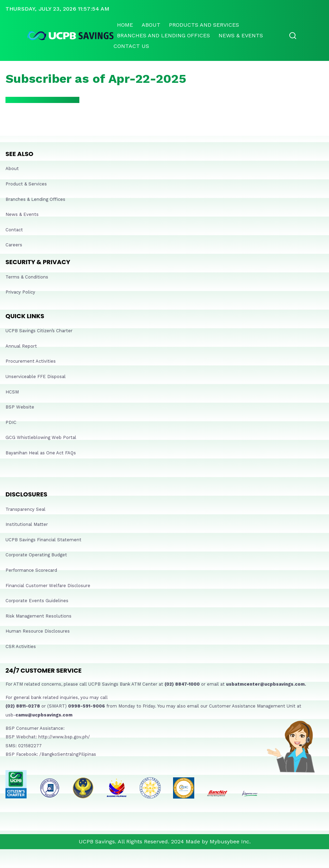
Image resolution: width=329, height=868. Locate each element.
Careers (14, 245)
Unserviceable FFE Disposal (36, 377)
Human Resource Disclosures (38, 631)
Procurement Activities (31, 361)
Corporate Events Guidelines (37, 601)
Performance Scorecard (31, 570)
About (151, 25)
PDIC (11, 422)
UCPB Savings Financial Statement (43, 540)
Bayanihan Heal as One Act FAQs (41, 453)
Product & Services (26, 184)
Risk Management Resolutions (38, 616)
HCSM (12, 392)
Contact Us (131, 46)
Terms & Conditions (27, 277)
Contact (14, 230)
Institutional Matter (27, 524)
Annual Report (21, 346)
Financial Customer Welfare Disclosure (48, 586)
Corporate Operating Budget (36, 555)
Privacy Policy (20, 292)
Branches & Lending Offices (35, 199)
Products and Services (204, 25)
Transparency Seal (25, 509)
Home (125, 25)
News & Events (241, 35)
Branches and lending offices (163, 35)
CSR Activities (21, 646)
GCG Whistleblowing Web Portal (41, 437)
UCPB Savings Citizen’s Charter (39, 331)
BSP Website (20, 407)
